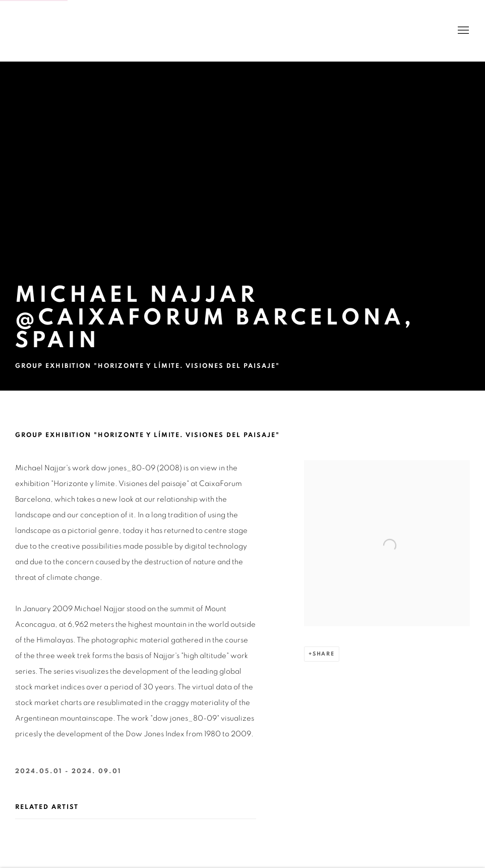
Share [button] (324, 654)
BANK (45, 31)
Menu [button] (462, 31)
